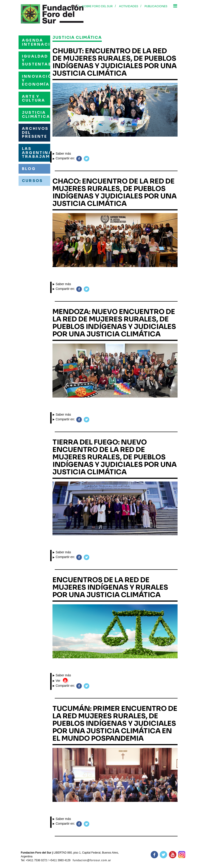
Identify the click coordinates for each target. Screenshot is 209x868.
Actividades (129, 6)
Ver (57, 681)
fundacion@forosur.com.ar (92, 860)
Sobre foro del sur (97, 6)
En (73, 6)
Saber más (62, 154)
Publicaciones (156, 6)
